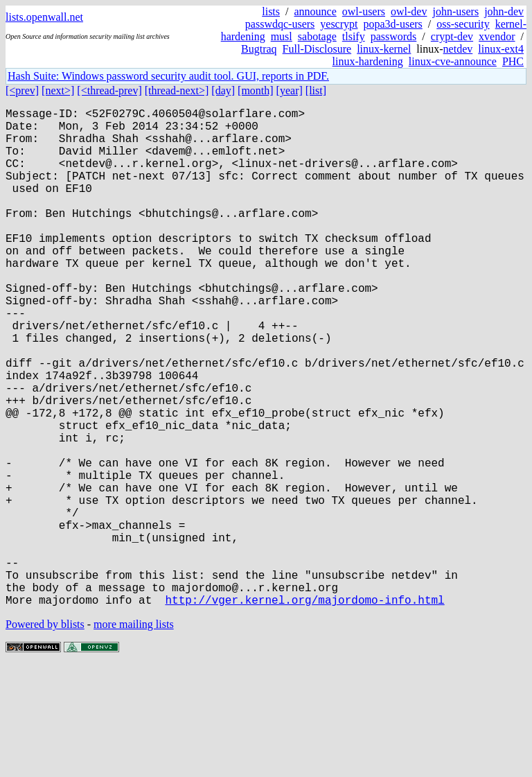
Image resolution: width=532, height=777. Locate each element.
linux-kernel (384, 49)
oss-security (463, 24)
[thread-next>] (177, 90)
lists (271, 11)
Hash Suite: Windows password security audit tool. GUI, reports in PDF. (168, 76)
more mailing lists (134, 735)
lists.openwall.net (44, 17)
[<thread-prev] (109, 90)
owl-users (364, 11)
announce (316, 11)
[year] (290, 90)
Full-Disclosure (317, 49)
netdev (458, 49)
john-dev (504, 11)
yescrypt (339, 24)
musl (282, 36)
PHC (513, 61)
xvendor (497, 36)
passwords (394, 36)
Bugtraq (259, 49)
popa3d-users (392, 24)
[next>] (58, 90)
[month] (256, 90)
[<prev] (22, 90)
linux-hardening (368, 61)
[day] (223, 90)
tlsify (354, 36)
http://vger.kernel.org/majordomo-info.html (304, 710)
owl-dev (409, 11)
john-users (455, 11)
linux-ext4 (501, 49)
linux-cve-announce (453, 61)
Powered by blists (45, 735)
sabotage (317, 36)
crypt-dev (452, 36)
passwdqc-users (280, 24)
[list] (316, 90)
